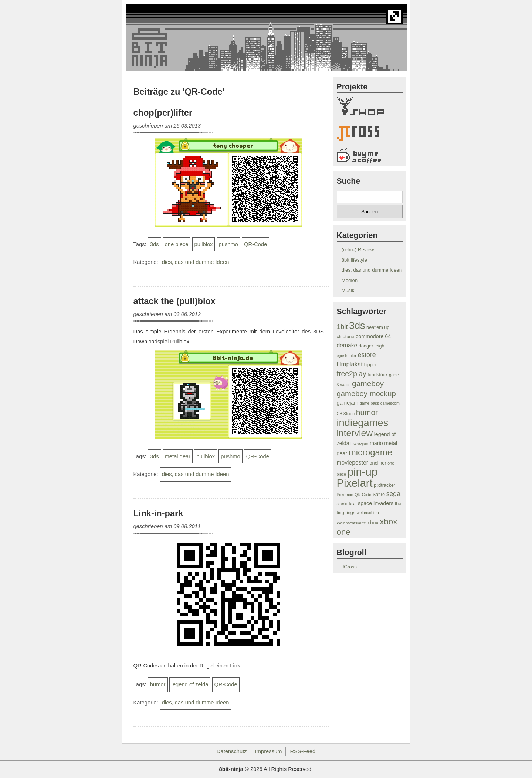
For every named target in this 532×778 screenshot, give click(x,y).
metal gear (178, 456)
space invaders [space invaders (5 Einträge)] (376, 503)
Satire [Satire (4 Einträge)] (379, 495)
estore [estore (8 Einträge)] (367, 355)
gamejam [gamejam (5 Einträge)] (348, 403)
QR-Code (255, 244)
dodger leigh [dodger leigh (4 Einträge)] (372, 346)
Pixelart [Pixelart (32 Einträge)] (355, 483)
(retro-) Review (358, 250)
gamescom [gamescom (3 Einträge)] (390, 403)
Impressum (269, 751)
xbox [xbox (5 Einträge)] (373, 523)
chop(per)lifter (163, 113)
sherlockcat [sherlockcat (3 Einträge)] (347, 504)
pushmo (228, 244)
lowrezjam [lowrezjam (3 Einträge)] (359, 444)
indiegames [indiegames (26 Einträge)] (363, 423)
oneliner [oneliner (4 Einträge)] (378, 463)
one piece (177, 244)
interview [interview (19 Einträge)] (355, 433)
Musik (348, 290)
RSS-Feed (303, 751)
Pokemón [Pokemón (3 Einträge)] (345, 495)
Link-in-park (158, 513)
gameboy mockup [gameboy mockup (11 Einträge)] (366, 394)
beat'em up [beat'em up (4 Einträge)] (378, 327)
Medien (350, 280)
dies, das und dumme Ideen (196, 262)
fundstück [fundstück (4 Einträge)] (377, 375)
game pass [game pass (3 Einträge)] (369, 403)
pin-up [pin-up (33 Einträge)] (363, 472)
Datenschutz (232, 751)
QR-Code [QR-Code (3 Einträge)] (363, 495)
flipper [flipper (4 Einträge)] (370, 365)
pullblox (204, 244)
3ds (155, 244)
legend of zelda (190, 684)
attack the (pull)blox (174, 301)
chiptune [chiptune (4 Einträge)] (346, 337)
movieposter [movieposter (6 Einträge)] (353, 463)
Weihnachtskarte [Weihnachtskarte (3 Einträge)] (351, 523)
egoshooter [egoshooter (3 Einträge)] (347, 356)
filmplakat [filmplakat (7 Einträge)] (350, 364)
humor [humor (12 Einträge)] (367, 412)
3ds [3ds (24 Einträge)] (357, 326)
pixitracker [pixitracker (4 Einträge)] (384, 485)
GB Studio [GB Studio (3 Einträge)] (346, 414)
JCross (349, 567)
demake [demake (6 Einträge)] (347, 345)
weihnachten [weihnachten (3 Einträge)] (368, 513)
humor (158, 684)
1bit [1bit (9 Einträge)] (342, 327)
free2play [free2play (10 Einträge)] (352, 374)
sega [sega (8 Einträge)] (393, 494)
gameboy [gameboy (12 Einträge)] (368, 383)
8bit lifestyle (354, 260)
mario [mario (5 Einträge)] (376, 443)
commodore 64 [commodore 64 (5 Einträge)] (373, 336)
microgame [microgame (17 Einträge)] (370, 452)
